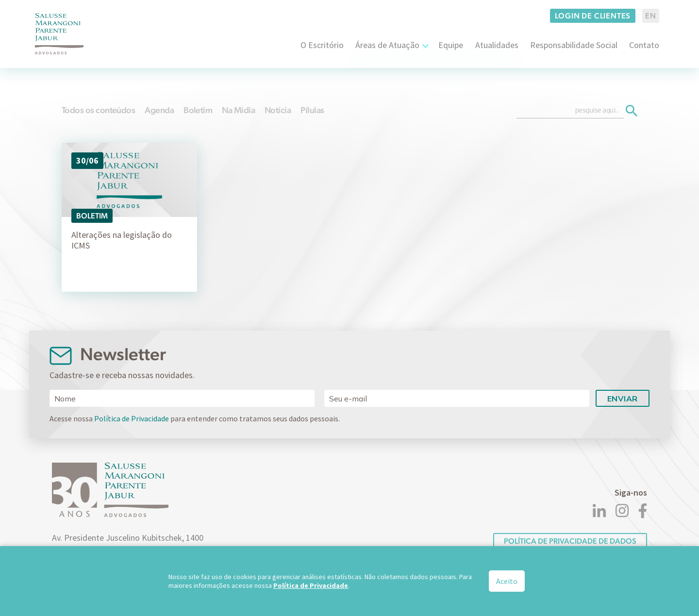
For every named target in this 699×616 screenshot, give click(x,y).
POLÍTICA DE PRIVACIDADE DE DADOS (570, 541)
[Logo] (59, 34)
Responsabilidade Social (574, 45)
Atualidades (497, 45)
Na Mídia (238, 110)
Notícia (278, 110)
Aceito (507, 581)
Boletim (198, 110)
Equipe (451, 45)
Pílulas (312, 110)
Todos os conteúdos (98, 110)
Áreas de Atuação (387, 45)
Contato (644, 45)
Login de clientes (593, 16)
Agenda (159, 110)
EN (651, 16)
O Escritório (322, 45)
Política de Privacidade (132, 418)
